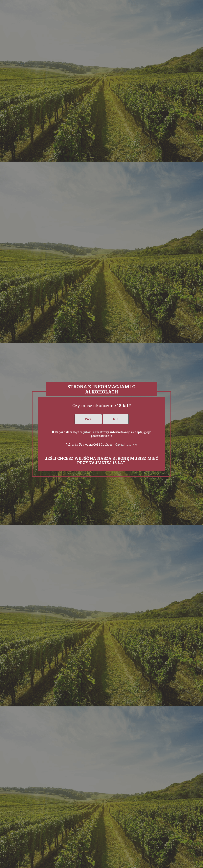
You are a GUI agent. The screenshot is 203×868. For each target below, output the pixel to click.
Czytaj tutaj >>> (127, 444)
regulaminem (89, 432)
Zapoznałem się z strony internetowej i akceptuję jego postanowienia (103, 434)
